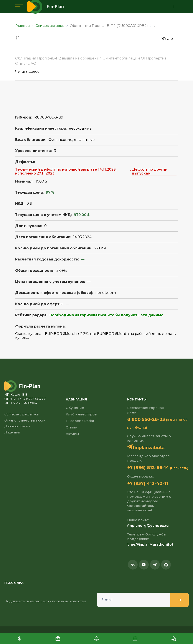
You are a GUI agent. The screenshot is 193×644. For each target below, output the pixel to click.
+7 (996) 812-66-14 (148, 468)
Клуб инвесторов (81, 414)
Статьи (72, 427)
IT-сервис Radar (80, 421)
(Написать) (179, 468)
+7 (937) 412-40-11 (148, 483)
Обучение (75, 408)
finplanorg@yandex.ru (148, 526)
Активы (72, 434)
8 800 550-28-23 (146, 419)
